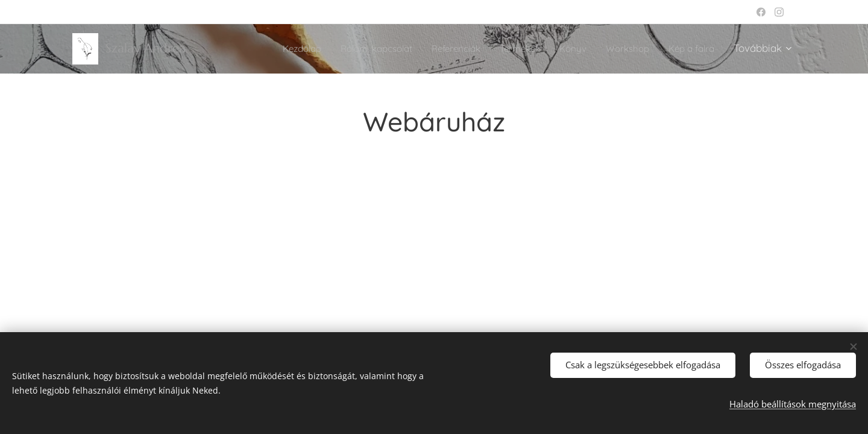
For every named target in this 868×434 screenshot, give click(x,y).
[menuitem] (263, 49)
